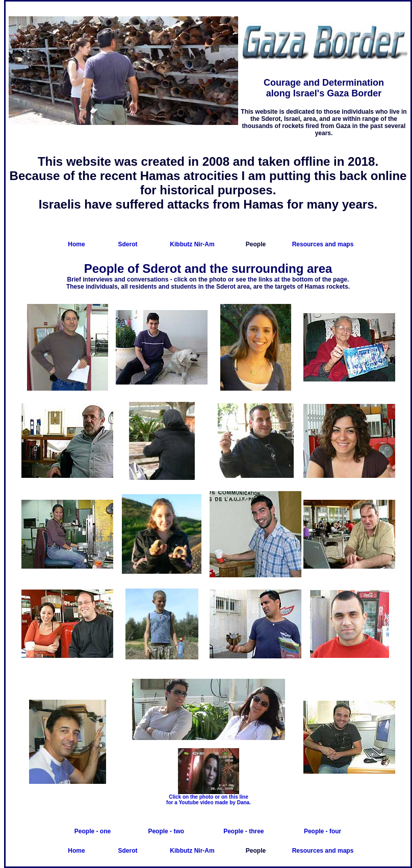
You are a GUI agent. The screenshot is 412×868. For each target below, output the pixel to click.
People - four (323, 831)
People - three (243, 831)
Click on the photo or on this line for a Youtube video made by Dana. (209, 800)
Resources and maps (323, 244)
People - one (93, 831)
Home (76, 244)
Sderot (127, 244)
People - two (166, 831)
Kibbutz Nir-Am (192, 244)
